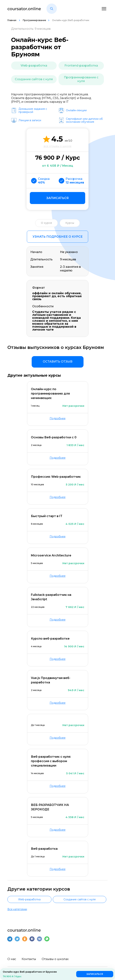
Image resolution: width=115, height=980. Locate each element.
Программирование (34, 20)
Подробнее (58, 418)
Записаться (57, 198)
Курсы (70, 223)
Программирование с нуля (81, 79)
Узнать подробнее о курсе (58, 237)
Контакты (29, 959)
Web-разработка (34, 66)
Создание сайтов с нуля (34, 79)
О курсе (46, 223)
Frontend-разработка (81, 66)
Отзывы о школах (55, 959)
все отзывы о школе (57, 146)
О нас (12, 959)
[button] (52, 9)
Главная (12, 20)
